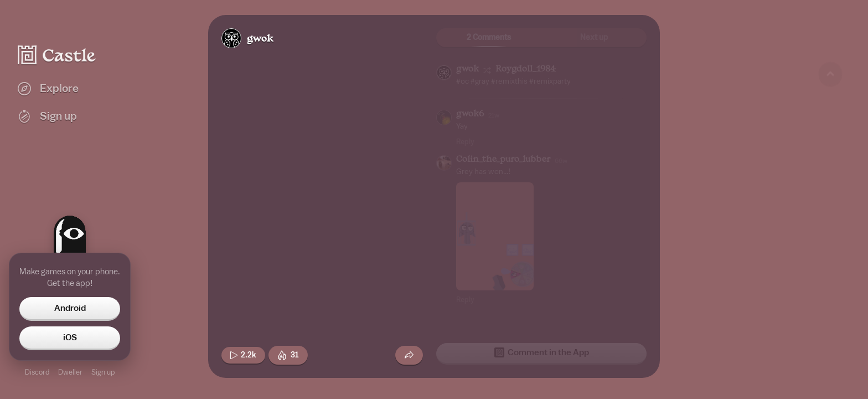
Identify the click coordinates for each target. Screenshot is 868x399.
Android (70, 308)
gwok (260, 39)
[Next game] (830, 330)
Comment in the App (542, 352)
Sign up (103, 372)
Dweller (70, 372)
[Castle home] (57, 55)
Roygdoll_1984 (526, 70)
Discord (37, 372)
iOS (70, 337)
